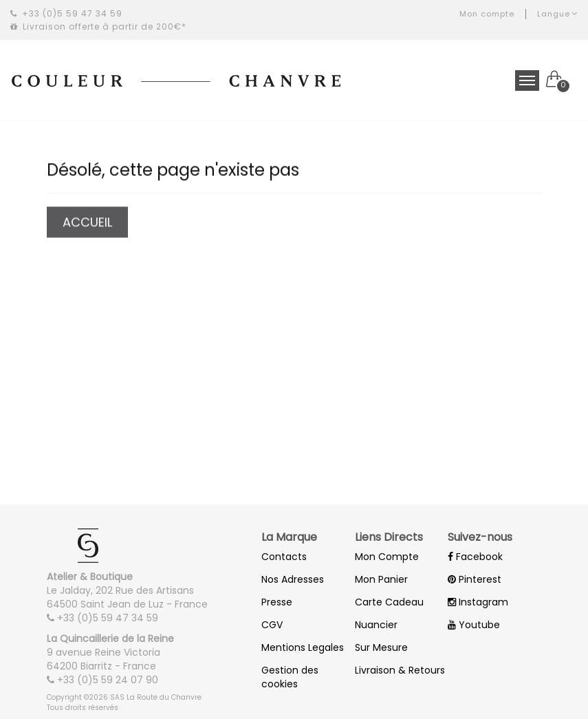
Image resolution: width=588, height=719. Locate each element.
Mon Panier (381, 579)
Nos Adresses (293, 579)
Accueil (87, 223)
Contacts (284, 557)
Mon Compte (387, 557)
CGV (272, 625)
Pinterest (475, 579)
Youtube (474, 625)
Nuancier (376, 625)
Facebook (475, 557)
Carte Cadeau (389, 602)
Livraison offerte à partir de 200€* (98, 26)
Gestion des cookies (290, 677)
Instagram (478, 602)
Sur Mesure (381, 647)
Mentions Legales (303, 647)
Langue (557, 14)
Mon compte (487, 14)
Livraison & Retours (400, 670)
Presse (277, 602)
